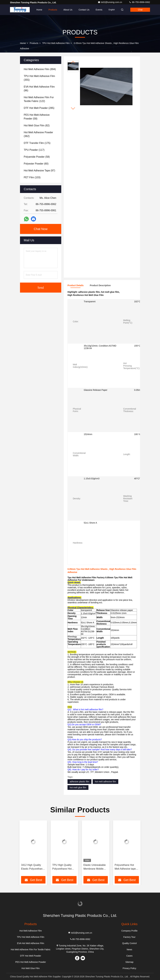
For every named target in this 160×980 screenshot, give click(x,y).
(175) (37, 143)
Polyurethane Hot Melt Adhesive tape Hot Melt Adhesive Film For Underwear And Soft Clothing (126, 867)
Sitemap (129, 962)
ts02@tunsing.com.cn (110, 2)
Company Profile (129, 931)
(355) (39, 78)
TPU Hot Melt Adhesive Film (56, 43)
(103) (32, 177)
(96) (39, 89)
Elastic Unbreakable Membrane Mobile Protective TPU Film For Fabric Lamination (95, 867)
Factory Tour (129, 937)
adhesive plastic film (79, 782)
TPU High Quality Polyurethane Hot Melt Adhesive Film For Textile (63, 867)
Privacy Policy (129, 968)
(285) (39, 108)
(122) (39, 99)
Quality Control (129, 943)
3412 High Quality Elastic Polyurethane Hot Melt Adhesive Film (32, 867)
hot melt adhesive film (105, 782)
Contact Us (84, 10)
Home (39, 10)
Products (53, 10)
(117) (34, 150)
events (99, 10)
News (129, 950)
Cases (129, 956)
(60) (36, 164)
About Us (68, 10)
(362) (38, 134)
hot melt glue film (78, 788)
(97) (39, 171)
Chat (140, 10)
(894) (40, 69)
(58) (37, 117)
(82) (37, 125)
